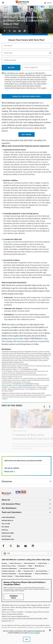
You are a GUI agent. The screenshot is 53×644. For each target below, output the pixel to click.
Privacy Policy (9, 75)
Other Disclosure (30, 563)
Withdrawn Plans (8, 539)
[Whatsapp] (25, 31)
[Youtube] (26, 546)
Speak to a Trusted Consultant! (27, 96)
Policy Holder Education (23, 576)
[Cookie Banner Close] (50, 630)
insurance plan (17, 339)
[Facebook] (5, 31)
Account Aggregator (25, 574)
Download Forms (8, 533)
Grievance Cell (28, 571)
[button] (3, 3)
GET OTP (11, 68)
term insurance (27, 128)
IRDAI (30, 566)
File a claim (6, 524)
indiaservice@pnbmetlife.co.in (27, 386)
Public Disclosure (16, 563)
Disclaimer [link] (7, 481)
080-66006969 (30, 384)
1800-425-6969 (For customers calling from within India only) (26, 560)
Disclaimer (22, 566)
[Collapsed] (50, 481)
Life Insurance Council (27, 568)
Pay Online (5, 527)
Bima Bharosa (39, 566)
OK (27, 639)
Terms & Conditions (41, 574)
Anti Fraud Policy (42, 571)
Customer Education (8, 571)
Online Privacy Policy (9, 566)
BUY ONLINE (26, 134)
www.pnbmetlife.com (8, 386)
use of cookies (35, 633)
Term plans (8, 242)
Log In (48, 3)
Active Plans (6, 536)
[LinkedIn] (15, 31)
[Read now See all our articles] (10, 472)
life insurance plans (22, 341)
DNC (19, 571)
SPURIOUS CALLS (14, 597)
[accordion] (26, 481)
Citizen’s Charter (7, 576)
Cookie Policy (43, 563)
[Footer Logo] (7, 494)
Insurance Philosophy (9, 574)
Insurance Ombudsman (9, 568)
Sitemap (4, 563)
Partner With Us (7, 521)
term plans (11, 325)
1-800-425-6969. (17, 384)
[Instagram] (33, 546)
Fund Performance (8, 517)
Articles (5, 530)
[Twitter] (10, 31)
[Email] (20, 31)
